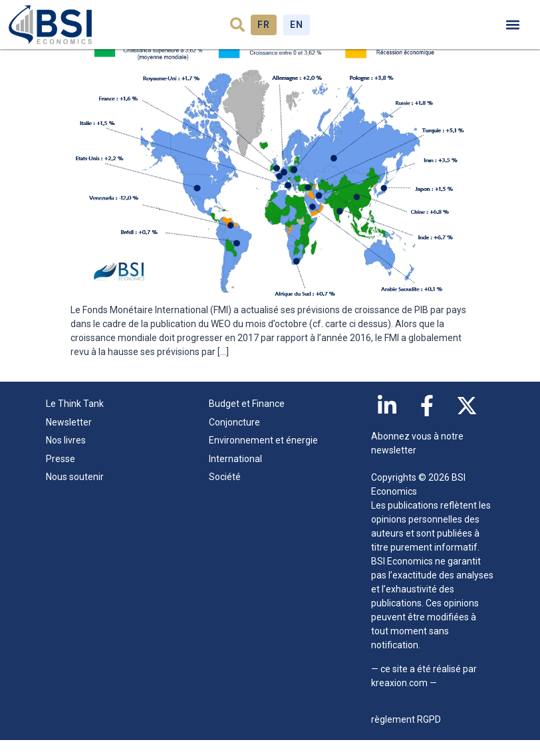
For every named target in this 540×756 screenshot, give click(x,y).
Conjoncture (234, 438)
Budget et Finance (247, 420)
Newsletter (69, 438)
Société (225, 493)
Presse (61, 475)
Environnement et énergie (263, 456)
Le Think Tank (78, 420)
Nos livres (66, 456)
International (235, 475)
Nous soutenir (75, 493)
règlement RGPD (406, 735)
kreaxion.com (399, 699)
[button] (237, 25)
